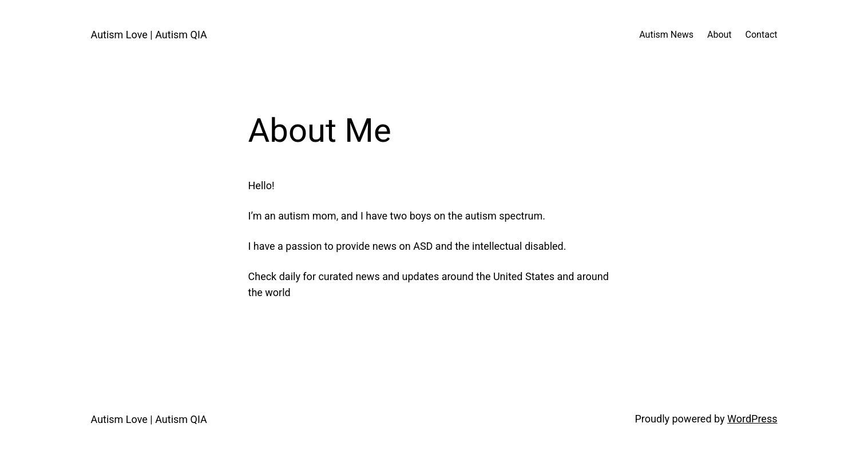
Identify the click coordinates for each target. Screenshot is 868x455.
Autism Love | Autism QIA (149, 35)
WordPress (752, 419)
